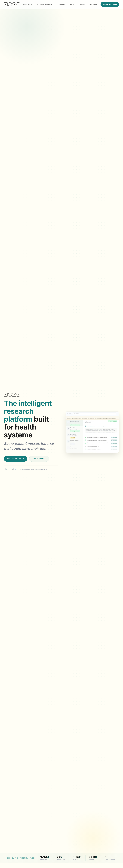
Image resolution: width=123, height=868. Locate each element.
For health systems (44, 4)
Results (73, 4)
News (83, 4)
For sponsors (61, 4)
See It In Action (39, 461)
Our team (93, 4)
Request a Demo (110, 4)
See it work (27, 4)
